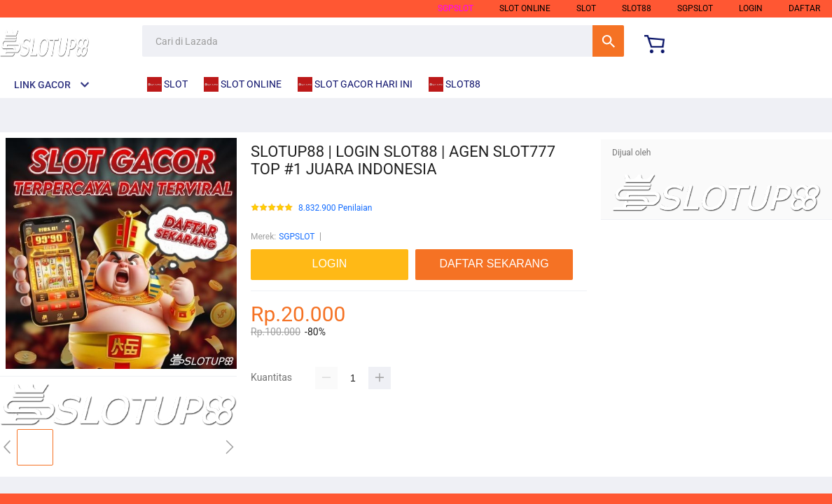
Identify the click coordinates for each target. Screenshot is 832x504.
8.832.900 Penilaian (335, 208)
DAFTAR (804, 8)
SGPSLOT (456, 8)
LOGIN (751, 8)
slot (586, 8)
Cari (608, 41)
